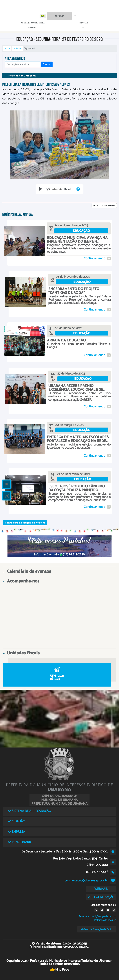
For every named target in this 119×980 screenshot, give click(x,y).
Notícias (17, 48)
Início (7, 48)
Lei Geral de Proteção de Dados (97, 929)
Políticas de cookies (105, 920)
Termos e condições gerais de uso (97, 916)
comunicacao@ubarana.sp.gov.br (86, 881)
